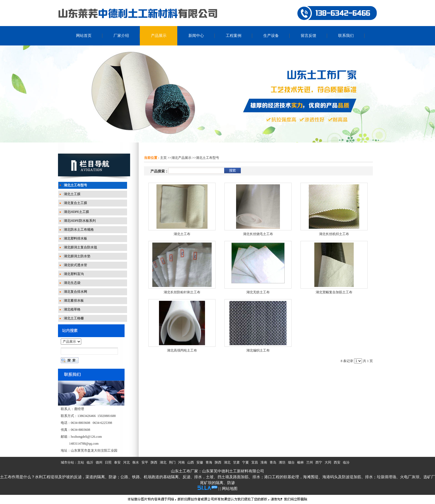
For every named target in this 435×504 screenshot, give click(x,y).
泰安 (117, 462)
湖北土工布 (182, 234)
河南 (181, 462)
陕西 (154, 462)
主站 (81, 462)
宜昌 (255, 462)
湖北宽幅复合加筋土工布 (334, 292)
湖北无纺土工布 (258, 292)
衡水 (136, 462)
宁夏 (246, 462)
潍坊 (282, 462)
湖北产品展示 (181, 158)
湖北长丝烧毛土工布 (258, 234)
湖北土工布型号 (208, 158)
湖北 (163, 462)
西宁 (319, 462)
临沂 (90, 462)
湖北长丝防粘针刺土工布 (182, 292)
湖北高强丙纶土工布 (182, 350)
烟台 (291, 462)
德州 (99, 462)
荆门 (172, 462)
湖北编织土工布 (258, 350)
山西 (191, 462)
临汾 (346, 462)
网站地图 (230, 489)
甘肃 (236, 462)
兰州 (310, 462)
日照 (108, 462)
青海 (209, 462)
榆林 (300, 462)
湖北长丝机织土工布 (334, 234)
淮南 (264, 462)
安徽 (200, 462)
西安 (337, 462)
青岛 (273, 462)
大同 (328, 462)
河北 (127, 462)
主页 (163, 158)
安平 (145, 462)
